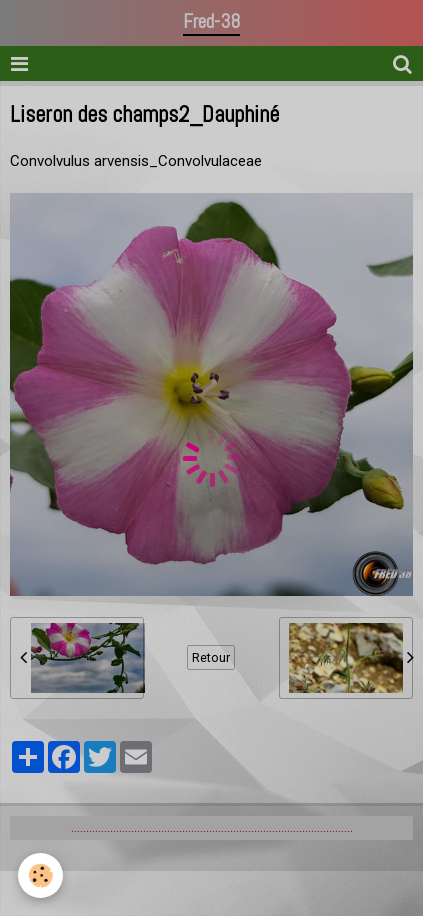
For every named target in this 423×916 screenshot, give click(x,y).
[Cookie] (40, 875)
